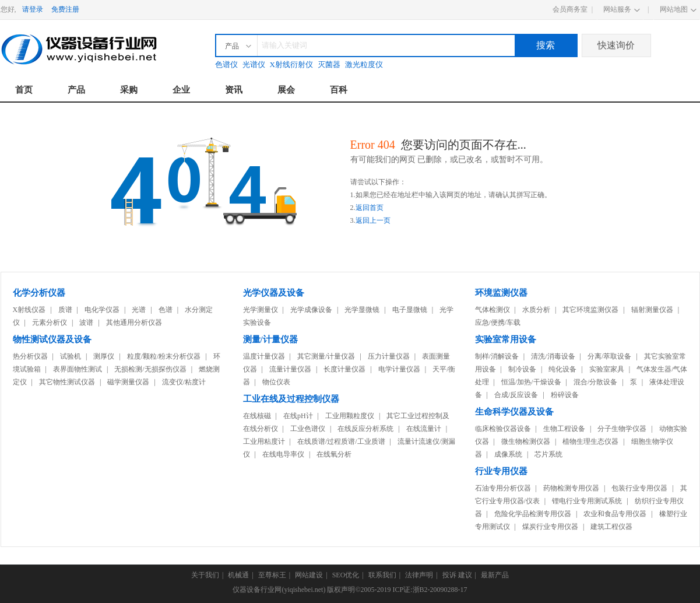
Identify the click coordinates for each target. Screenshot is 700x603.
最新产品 (495, 575)
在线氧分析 (334, 454)
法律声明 (419, 575)
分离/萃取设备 (609, 356)
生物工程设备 (564, 429)
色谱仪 (226, 64)
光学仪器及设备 (274, 293)
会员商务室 (570, 9)
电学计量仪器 (399, 369)
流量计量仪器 (290, 369)
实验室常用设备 (506, 339)
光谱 (139, 310)
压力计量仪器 (389, 356)
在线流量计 (424, 429)
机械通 (238, 575)
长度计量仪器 (344, 369)
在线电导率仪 (283, 454)
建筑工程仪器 (611, 527)
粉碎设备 (565, 395)
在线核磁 (257, 416)
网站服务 (617, 9)
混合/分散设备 (595, 382)
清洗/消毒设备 (553, 356)
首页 (24, 90)
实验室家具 (607, 369)
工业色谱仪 (308, 429)
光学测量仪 (261, 310)
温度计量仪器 (264, 356)
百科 (339, 90)
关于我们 (205, 575)
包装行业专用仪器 (639, 488)
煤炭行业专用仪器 (550, 527)
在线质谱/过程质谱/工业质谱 (341, 441)
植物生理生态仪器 (590, 441)
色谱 (166, 310)
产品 (76, 90)
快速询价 (616, 45)
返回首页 (370, 208)
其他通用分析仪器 (134, 322)
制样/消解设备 (497, 356)
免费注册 (65, 9)
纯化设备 (562, 369)
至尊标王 (272, 575)
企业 (181, 90)
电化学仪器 (102, 310)
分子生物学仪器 (622, 429)
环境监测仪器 (501, 293)
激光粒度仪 (364, 64)
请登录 (33, 9)
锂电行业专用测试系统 (587, 501)
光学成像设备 (311, 310)
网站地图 (674, 9)
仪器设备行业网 (257, 590)
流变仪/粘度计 (184, 382)
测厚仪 (104, 356)
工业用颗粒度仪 (350, 416)
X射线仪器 (29, 310)
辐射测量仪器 (652, 310)
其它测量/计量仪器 (326, 356)
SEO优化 (346, 575)
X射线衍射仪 (291, 64)
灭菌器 (329, 64)
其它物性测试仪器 (67, 382)
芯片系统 (548, 454)
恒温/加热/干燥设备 (531, 382)
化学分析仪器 (39, 293)
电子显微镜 (410, 310)
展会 (286, 90)
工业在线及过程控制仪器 (291, 399)
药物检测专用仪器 (571, 488)
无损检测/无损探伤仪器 (150, 369)
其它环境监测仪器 (590, 310)
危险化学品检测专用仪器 (533, 514)
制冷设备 (522, 369)
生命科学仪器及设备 (514, 412)
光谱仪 (254, 64)
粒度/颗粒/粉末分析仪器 (164, 356)
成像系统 (508, 454)
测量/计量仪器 (270, 339)
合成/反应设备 (516, 395)
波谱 (86, 322)
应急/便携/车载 (498, 322)
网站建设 (309, 575)
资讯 (234, 90)
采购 (129, 90)
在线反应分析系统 (365, 429)
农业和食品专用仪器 (615, 514)
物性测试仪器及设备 (52, 339)
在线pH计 (298, 416)
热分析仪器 (30, 356)
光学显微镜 (362, 310)
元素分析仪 (50, 322)
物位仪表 (276, 382)
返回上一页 (373, 220)
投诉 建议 (457, 575)
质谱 (65, 310)
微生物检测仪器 (526, 441)
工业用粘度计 (264, 441)
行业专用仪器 (501, 471)
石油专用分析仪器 (503, 488)
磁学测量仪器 (128, 382)
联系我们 (382, 575)
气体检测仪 (493, 310)
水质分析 (536, 310)
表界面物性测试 (78, 369)
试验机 (71, 356)
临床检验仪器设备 (503, 429)
